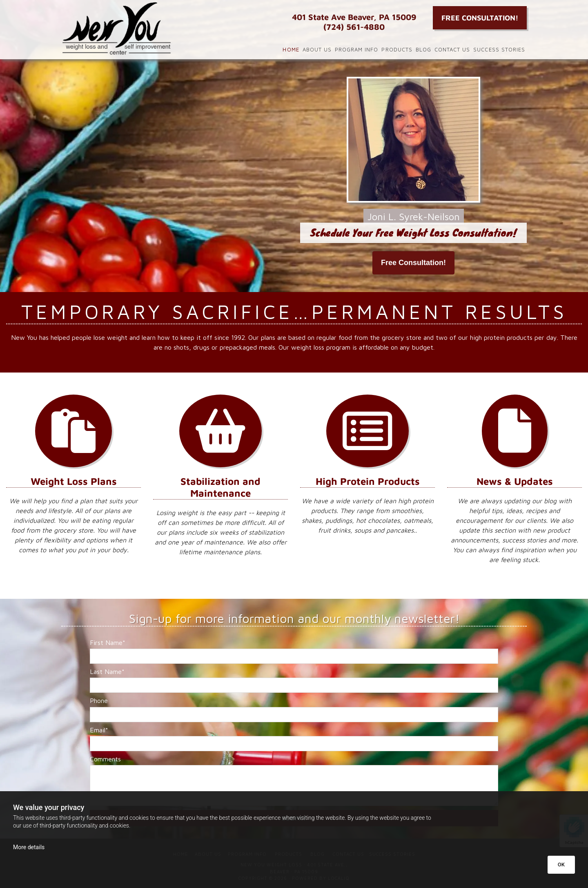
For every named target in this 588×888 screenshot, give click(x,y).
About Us (317, 49)
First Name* (108, 643)
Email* (99, 730)
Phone (99, 701)
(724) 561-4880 (354, 27)
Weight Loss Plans (74, 481)
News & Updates (515, 481)
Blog (423, 49)
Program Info (356, 49)
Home (291, 49)
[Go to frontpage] (135, 29)
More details (29, 847)
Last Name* (107, 672)
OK (561, 865)
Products (397, 49)
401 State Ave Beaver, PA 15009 (354, 17)
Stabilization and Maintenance (220, 487)
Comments (105, 759)
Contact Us (452, 49)
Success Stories (499, 49)
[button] (480, 18)
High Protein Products (368, 481)
